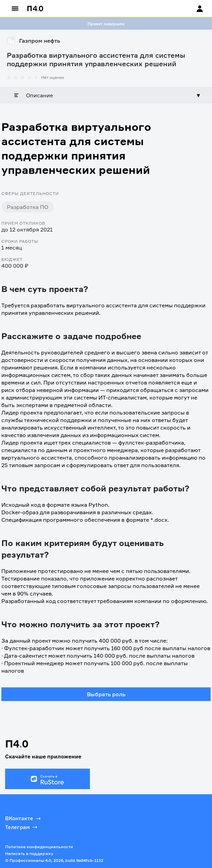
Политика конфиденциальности (39, 847)
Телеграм (22, 827)
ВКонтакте (24, 818)
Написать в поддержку (29, 853)
